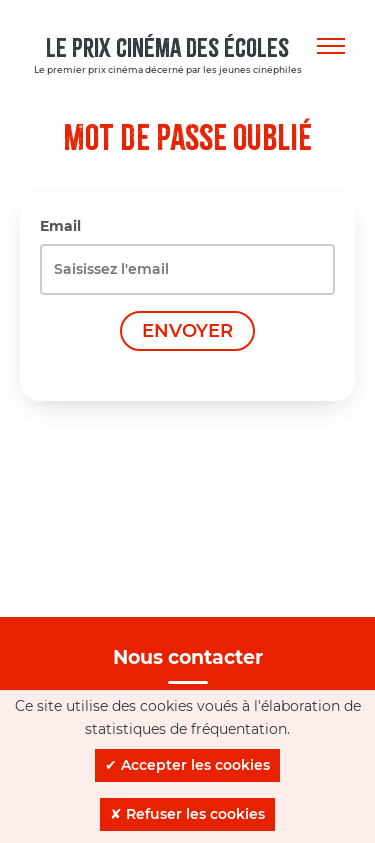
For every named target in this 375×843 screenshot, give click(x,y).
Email (60, 226)
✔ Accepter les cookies (187, 765)
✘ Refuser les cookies (187, 814)
